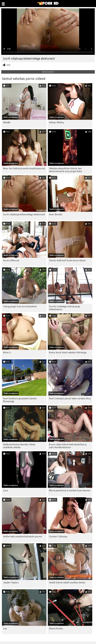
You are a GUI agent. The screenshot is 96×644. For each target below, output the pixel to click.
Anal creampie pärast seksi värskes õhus (70, 398)
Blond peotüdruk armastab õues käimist (70, 490)
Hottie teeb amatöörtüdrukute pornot (22, 537)
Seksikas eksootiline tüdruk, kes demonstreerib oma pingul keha (65, 170)
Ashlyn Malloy (56, 122)
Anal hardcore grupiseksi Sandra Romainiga (20, 400)
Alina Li (7, 352)
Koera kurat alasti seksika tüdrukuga (68, 352)
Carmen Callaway (58, 537)
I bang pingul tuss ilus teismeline (20, 306)
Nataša (7, 122)
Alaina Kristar (56, 629)
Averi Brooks (56, 214)
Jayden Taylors (11, 583)
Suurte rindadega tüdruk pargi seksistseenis (64, 308)
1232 (8, 65)
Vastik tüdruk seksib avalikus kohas (67, 583)
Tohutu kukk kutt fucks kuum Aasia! (67, 260)
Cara (5, 490)
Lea (5, 629)
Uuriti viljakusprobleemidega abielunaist (24, 214)
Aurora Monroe (11, 260)
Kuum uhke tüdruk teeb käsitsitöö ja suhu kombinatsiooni (68, 446)
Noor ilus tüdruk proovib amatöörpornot (24, 168)
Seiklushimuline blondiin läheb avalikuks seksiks (19, 446)
